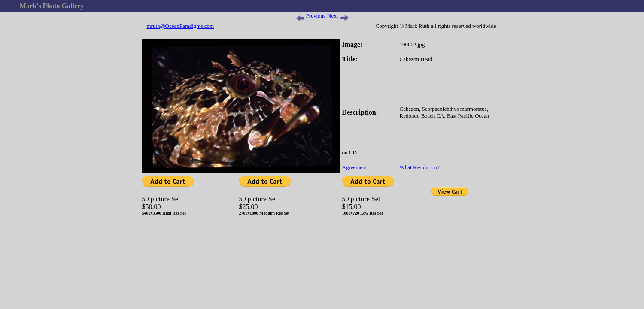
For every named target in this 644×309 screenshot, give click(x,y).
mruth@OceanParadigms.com (181, 26)
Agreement (355, 167)
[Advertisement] (322, 34)
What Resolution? (420, 167)
